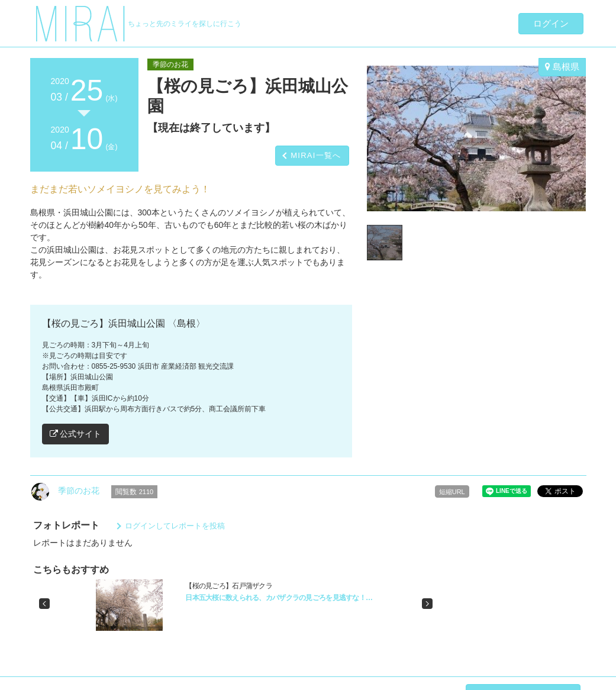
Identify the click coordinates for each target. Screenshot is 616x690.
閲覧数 (134, 492)
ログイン (551, 23)
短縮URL (452, 492)
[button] (44, 604)
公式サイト (76, 434)
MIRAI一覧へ (316, 155)
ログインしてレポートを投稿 (175, 526)
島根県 (562, 67)
